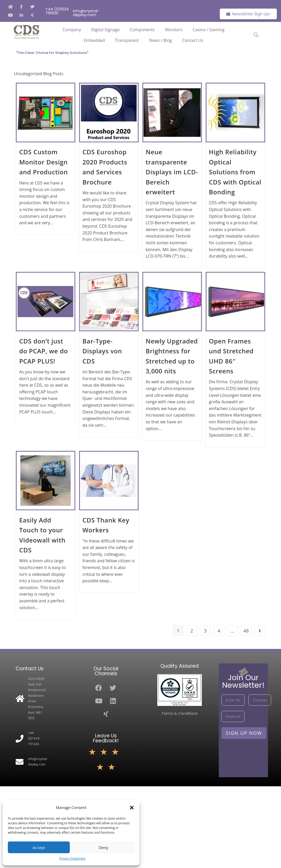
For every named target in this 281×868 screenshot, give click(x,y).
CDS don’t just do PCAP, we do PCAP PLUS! (44, 351)
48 (246, 631)
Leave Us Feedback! (106, 738)
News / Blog (160, 40)
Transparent (127, 40)
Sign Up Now (244, 733)
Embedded (94, 40)
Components (142, 30)
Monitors (174, 30)
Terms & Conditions (180, 713)
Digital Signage (105, 30)
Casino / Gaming (209, 30)
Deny (103, 847)
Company (72, 30)
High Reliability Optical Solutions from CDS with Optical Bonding (235, 172)
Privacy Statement (73, 859)
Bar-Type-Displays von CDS (102, 351)
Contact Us (193, 40)
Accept (39, 847)
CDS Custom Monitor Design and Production (44, 162)
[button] (132, 808)
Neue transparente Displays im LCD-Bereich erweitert (172, 172)
